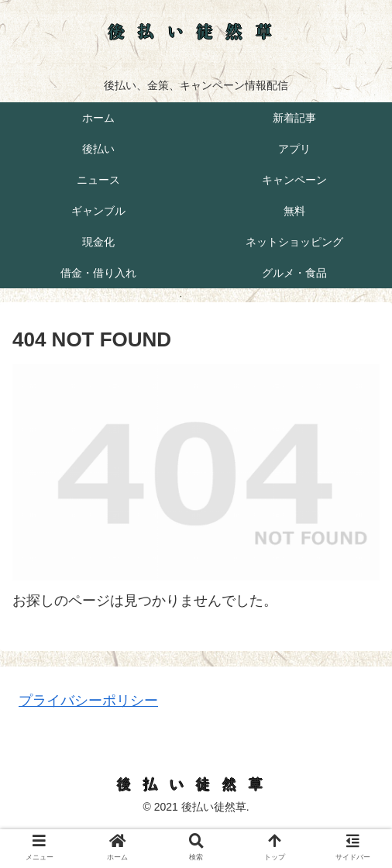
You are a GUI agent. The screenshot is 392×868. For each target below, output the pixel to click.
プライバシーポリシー (88, 701)
